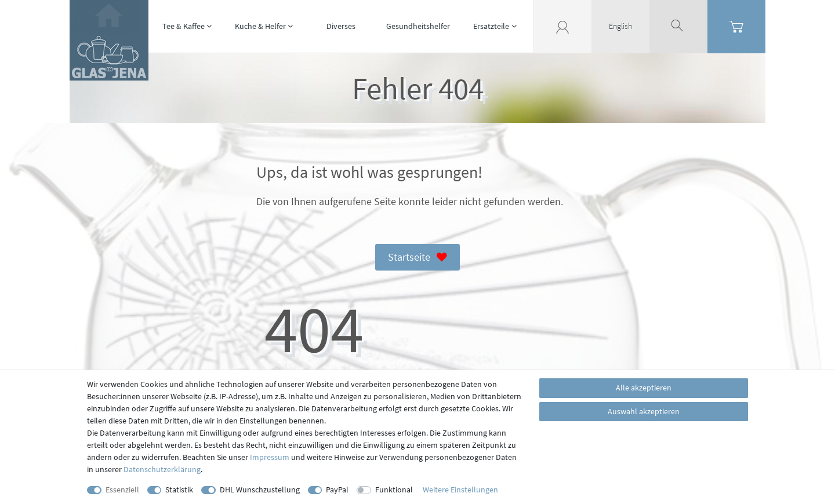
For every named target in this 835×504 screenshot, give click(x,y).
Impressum (270, 457)
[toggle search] (678, 26)
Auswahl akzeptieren (644, 411)
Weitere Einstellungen (460, 490)
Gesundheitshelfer (418, 26)
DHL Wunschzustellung (260, 490)
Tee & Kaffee (184, 26)
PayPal (337, 490)
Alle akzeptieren (644, 388)
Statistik (179, 490)
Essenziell (122, 490)
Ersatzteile (491, 26)
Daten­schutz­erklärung (162, 469)
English (620, 26)
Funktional (394, 490)
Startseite (418, 258)
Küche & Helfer (260, 26)
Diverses (341, 26)
